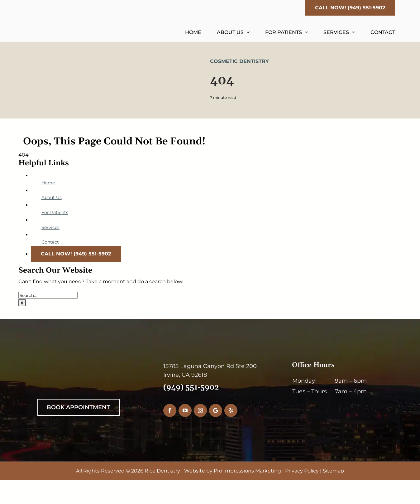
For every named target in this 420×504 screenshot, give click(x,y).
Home (48, 183)
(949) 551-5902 (191, 387)
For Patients (55, 212)
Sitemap (333, 471)
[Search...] (48, 295)
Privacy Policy (302, 471)
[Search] (22, 303)
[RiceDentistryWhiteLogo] (86, 364)
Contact (50, 242)
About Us (52, 197)
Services (50, 227)
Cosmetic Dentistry (239, 61)
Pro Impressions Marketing (247, 471)
